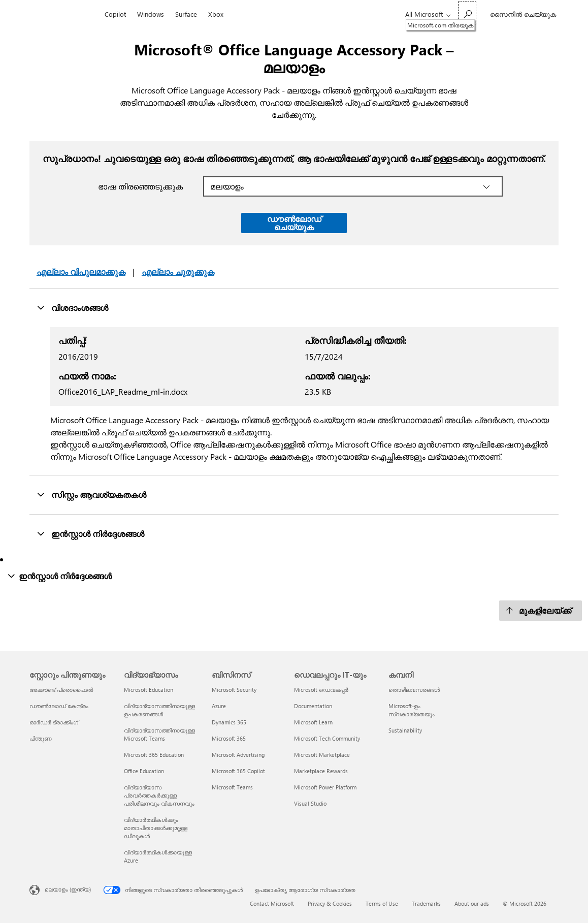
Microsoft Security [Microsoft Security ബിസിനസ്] (234, 690)
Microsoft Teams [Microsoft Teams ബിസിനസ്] (232, 787)
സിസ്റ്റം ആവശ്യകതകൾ (91, 494)
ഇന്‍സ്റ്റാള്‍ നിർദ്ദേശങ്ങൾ (90, 533)
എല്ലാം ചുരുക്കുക (178, 272)
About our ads (472, 903)
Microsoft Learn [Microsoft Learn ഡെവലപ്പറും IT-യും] (313, 722)
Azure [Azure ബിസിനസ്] (219, 706)
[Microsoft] (64, 14)
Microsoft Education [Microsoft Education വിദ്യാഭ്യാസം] (149, 690)
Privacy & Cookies (330, 903)
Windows (151, 14)
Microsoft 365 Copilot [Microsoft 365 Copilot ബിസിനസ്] (238, 771)
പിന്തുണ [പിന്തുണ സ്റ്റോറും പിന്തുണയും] (41, 738)
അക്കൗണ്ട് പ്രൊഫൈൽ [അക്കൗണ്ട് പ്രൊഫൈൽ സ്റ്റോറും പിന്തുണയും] (61, 690)
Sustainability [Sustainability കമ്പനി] (405, 730)
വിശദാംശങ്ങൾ (72, 307)
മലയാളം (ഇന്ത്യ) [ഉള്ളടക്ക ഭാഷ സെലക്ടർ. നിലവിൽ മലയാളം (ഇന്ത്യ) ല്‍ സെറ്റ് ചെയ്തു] (68, 889)
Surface (186, 14)
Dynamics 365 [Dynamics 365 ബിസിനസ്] (229, 722)
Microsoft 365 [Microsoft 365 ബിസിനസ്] (229, 738)
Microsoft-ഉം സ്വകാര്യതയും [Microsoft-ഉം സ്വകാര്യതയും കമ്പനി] (412, 710)
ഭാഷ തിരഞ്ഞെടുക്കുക (140, 186)
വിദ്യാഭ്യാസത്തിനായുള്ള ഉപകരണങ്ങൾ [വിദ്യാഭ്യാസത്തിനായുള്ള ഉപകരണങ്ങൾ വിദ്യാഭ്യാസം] (159, 710)
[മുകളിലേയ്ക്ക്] (541, 611)
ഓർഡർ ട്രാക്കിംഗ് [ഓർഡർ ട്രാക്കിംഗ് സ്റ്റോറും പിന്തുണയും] (54, 722)
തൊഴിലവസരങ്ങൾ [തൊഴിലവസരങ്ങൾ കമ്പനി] (414, 690)
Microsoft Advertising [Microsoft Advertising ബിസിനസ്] (238, 755)
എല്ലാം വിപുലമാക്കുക (81, 272)
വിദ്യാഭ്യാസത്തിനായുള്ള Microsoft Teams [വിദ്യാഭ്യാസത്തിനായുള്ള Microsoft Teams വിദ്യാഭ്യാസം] (159, 734)
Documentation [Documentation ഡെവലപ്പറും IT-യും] (313, 706)
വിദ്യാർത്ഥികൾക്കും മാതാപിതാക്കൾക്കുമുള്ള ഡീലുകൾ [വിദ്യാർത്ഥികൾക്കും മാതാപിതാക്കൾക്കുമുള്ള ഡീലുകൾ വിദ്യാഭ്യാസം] (156, 828)
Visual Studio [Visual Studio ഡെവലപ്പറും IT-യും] (310, 803)
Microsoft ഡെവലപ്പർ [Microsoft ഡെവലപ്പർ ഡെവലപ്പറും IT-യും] (321, 690)
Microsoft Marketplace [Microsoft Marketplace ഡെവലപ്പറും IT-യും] (322, 755)
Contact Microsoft (272, 903)
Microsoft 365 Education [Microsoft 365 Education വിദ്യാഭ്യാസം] (154, 755)
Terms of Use (382, 903)
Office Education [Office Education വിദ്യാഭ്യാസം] (144, 771)
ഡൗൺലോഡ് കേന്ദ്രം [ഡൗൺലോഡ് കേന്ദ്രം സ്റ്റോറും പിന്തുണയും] (59, 706)
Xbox (216, 14)
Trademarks (426, 903)
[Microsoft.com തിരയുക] (467, 13)
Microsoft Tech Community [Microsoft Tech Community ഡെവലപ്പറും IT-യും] (327, 738)
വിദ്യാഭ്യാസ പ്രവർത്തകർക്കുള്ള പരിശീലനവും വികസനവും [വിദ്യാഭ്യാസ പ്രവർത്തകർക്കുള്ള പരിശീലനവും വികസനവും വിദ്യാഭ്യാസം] (159, 795)
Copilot (115, 14)
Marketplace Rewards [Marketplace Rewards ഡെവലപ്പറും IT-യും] (321, 771)
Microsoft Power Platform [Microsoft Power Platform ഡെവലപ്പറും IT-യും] (325, 787)
